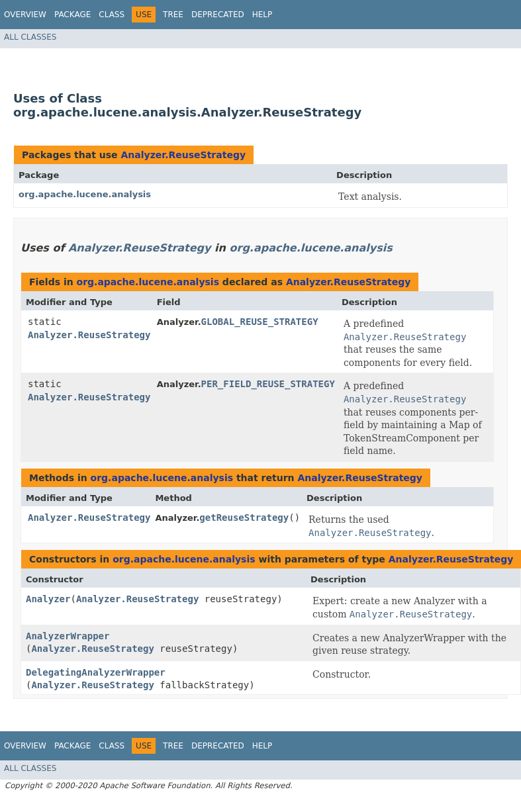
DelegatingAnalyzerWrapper (96, 672)
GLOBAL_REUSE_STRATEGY (260, 322)
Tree (173, 15)
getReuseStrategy (244, 518)
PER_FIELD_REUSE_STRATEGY (268, 384)
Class (112, 15)
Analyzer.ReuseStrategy (183, 155)
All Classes (30, 37)
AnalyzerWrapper (68, 636)
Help (262, 15)
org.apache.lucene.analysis (85, 194)
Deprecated (218, 15)
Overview (25, 15)
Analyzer (48, 599)
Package (72, 15)
